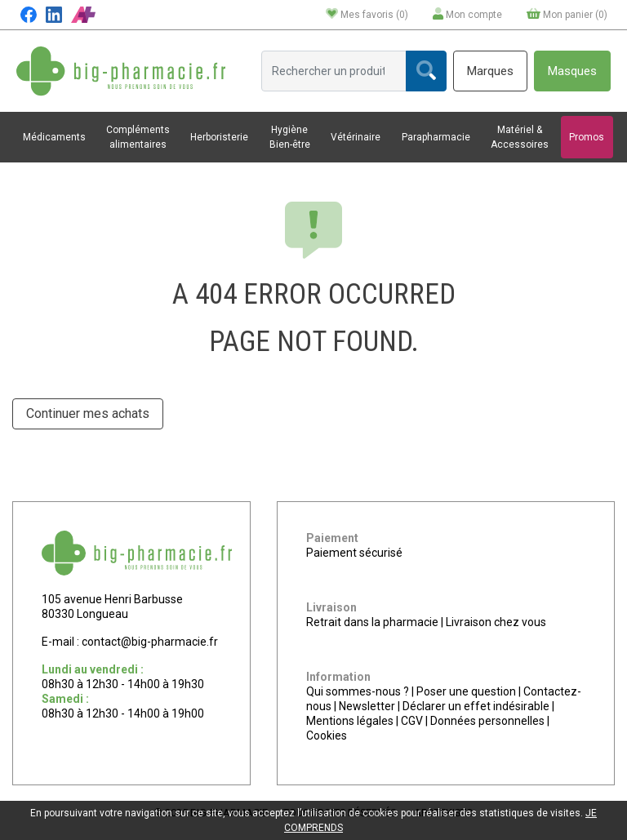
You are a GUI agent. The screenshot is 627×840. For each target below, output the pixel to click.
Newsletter (367, 706)
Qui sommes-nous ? (358, 691)
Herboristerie (219, 137)
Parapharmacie (436, 137)
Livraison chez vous (496, 622)
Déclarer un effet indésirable (476, 706)
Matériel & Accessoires (520, 137)
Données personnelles (487, 721)
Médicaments (54, 137)
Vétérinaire (356, 137)
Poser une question (466, 691)
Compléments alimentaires (138, 137)
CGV (412, 721)
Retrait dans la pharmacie (372, 622)
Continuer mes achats (88, 413)
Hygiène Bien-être (290, 137)
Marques (490, 71)
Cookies (327, 736)
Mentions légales (350, 721)
